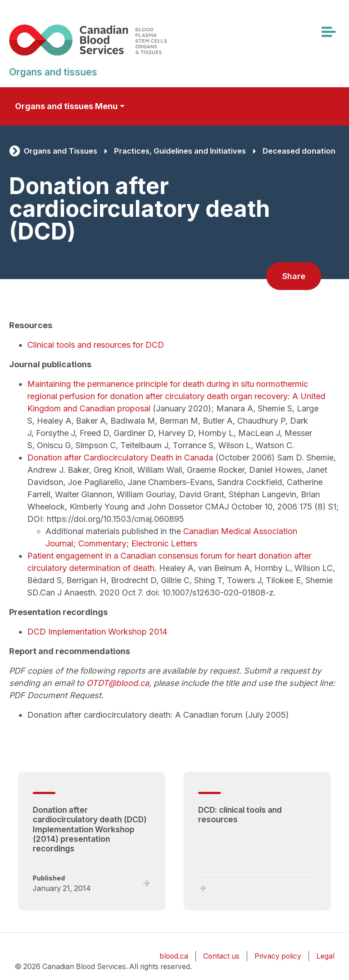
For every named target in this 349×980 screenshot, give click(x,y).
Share (294, 276)
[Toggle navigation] (328, 32)
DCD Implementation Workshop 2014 (97, 632)
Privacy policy (278, 956)
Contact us (221, 956)
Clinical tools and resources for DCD (96, 345)
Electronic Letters (164, 543)
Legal (325, 956)
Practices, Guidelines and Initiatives (180, 151)
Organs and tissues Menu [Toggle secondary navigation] (66, 106)
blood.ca (174, 956)
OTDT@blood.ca (118, 683)
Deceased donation (299, 151)
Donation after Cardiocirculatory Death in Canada (120, 457)
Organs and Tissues (60, 151)
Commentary (102, 543)
